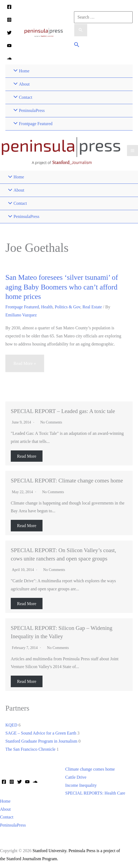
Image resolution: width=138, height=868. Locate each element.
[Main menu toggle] (132, 151)
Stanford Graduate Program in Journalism (41, 741)
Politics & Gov (68, 307)
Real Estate (92, 307)
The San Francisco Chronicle (30, 749)
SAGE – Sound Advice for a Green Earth (41, 733)
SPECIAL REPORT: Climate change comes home (67, 480)
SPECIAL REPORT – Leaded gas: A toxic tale (63, 411)
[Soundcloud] (9, 59)
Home (5, 801)
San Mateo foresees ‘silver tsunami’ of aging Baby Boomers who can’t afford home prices (62, 287)
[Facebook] (9, 7)
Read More (27, 456)
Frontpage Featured (22, 307)
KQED (11, 725)
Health (47, 307)
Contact (7, 817)
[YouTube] (9, 46)
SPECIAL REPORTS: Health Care (95, 793)
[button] (77, 45)
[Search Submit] (81, 30)
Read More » (25, 366)
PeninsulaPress (13, 825)
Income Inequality (81, 785)
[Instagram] (9, 20)
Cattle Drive (76, 777)
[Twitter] (9, 33)
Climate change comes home (90, 769)
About (5, 809)
